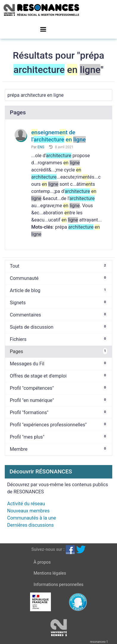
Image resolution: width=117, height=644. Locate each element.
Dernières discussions (31, 525)
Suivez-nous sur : (48, 549)
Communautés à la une (32, 518)
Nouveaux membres (28, 511)
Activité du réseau (26, 504)
